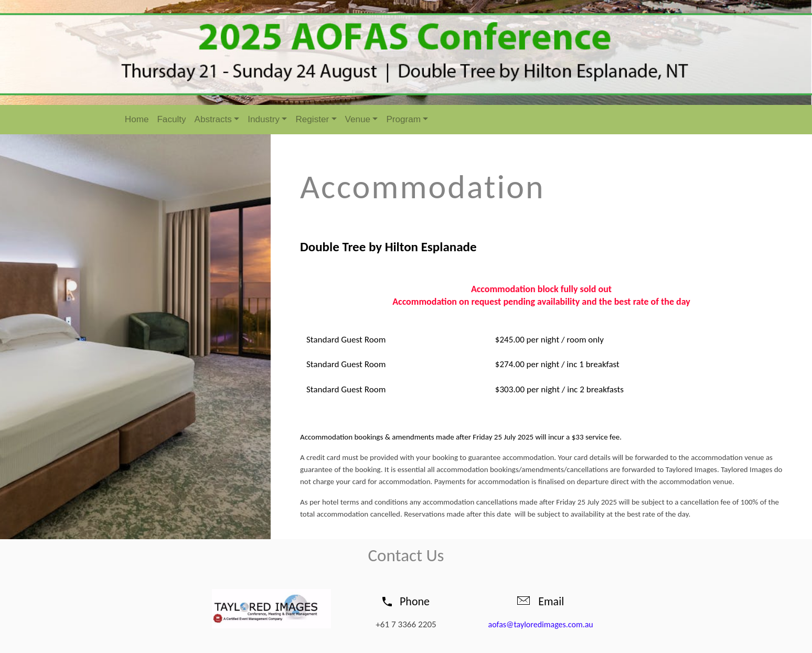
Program (403, 119)
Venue (358, 119)
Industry (264, 119)
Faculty (171, 119)
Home (137, 119)
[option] (406, 52)
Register (312, 119)
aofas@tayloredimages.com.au (541, 624)
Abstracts (213, 119)
